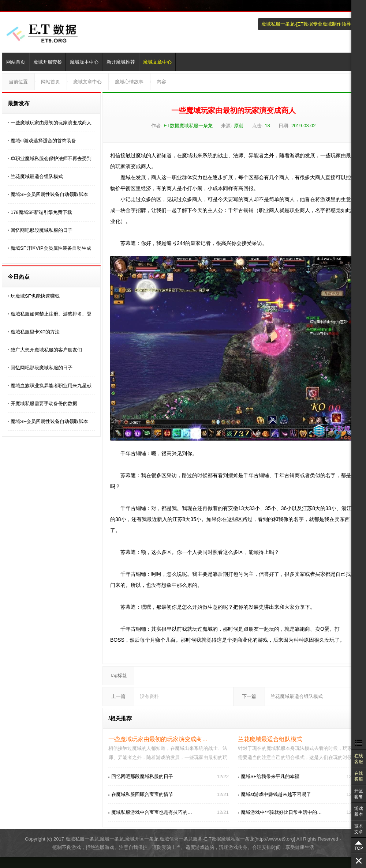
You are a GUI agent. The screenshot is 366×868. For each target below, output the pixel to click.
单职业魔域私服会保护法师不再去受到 (51, 158)
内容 (161, 82)
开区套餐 (359, 794)
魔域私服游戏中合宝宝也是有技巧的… (152, 812)
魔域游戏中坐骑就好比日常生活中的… (281, 812)
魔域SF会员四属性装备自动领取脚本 (49, 194)
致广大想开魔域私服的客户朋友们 (46, 350)
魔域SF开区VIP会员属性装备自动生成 (51, 248)
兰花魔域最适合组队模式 (37, 176)
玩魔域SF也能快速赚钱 (35, 296)
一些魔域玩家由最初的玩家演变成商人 (51, 123)
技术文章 (359, 829)
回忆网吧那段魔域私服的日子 (42, 230)
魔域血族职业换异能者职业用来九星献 (51, 386)
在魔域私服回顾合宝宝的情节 (142, 794)
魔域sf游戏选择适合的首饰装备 (43, 141)
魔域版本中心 (84, 62)
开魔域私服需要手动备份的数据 (44, 403)
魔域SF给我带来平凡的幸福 (270, 776)
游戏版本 (359, 811)
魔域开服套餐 (48, 62)
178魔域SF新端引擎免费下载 (41, 212)
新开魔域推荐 (121, 62)
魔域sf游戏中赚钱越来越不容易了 (276, 794)
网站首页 (16, 62)
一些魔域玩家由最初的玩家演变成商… (158, 739)
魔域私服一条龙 (278, 24)
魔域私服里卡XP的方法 (35, 332)
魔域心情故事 (129, 82)
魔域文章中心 (157, 62)
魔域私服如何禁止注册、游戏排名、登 (51, 314)
